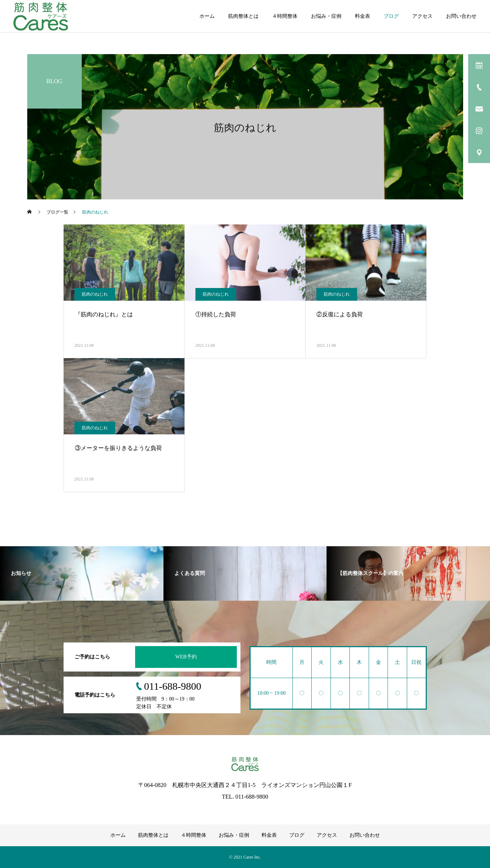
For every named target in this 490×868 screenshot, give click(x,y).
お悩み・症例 (326, 16)
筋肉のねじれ (95, 294)
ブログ (391, 16)
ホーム (207, 16)
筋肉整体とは (243, 16)
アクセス (422, 16)
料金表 (363, 16)
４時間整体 (285, 16)
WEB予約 (186, 657)
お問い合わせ (461, 16)
